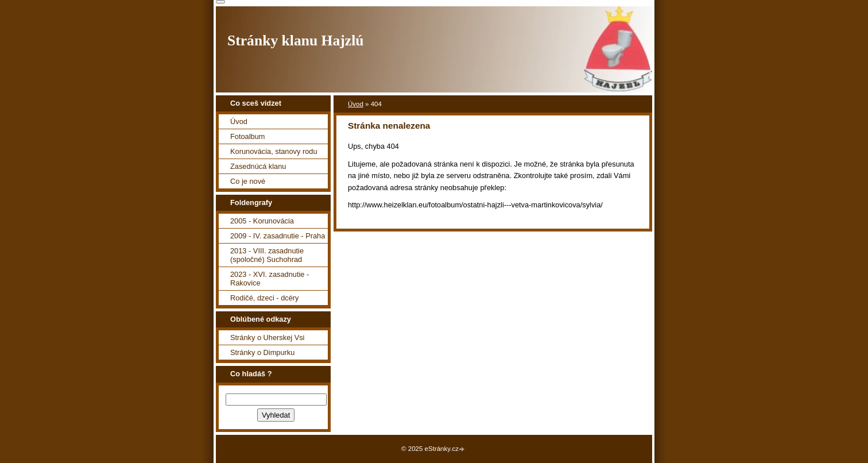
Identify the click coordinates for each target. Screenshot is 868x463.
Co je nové (248, 181)
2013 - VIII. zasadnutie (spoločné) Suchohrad (267, 255)
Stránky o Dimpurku (262, 352)
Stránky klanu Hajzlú (296, 40)
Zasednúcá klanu (258, 166)
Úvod (356, 104)
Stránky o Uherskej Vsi (267, 337)
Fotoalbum (247, 136)
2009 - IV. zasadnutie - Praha (278, 236)
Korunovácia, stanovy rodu (274, 151)
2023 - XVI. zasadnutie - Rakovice (270, 279)
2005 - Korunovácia (262, 221)
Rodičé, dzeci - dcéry (264, 298)
